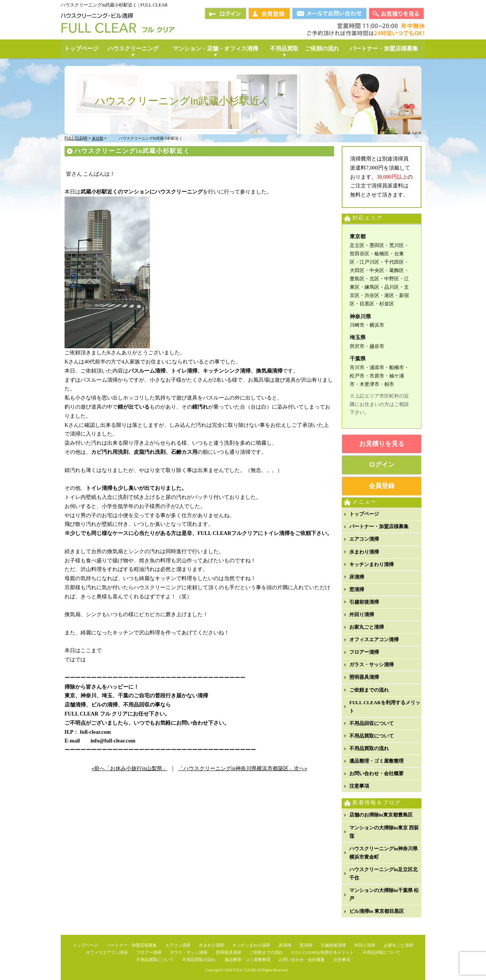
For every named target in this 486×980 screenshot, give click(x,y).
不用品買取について (372, 736)
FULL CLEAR (245, 970)
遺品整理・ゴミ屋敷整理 (376, 761)
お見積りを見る (382, 444)
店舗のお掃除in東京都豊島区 (381, 815)
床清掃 (357, 577)
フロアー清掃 (364, 652)
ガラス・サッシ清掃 (372, 665)
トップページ (364, 514)
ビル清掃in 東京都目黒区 (377, 911)
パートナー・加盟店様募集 (379, 526)
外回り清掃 (362, 614)
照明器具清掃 (364, 677)
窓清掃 (357, 589)
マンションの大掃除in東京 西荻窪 (384, 832)
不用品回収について (372, 723)
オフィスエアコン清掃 (374, 639)
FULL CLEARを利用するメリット (385, 707)
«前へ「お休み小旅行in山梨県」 (129, 768)
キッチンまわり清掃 (372, 564)
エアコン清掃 (364, 539)
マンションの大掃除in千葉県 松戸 (384, 894)
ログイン (382, 465)
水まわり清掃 (364, 552)
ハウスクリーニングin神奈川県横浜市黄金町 (383, 853)
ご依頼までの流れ (369, 690)
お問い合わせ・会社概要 (376, 773)
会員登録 (382, 486)
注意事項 (359, 786)
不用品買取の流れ (369, 748)
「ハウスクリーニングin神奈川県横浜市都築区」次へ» (243, 768)
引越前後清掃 (364, 602)
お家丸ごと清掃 (367, 627)
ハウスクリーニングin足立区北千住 (383, 874)
